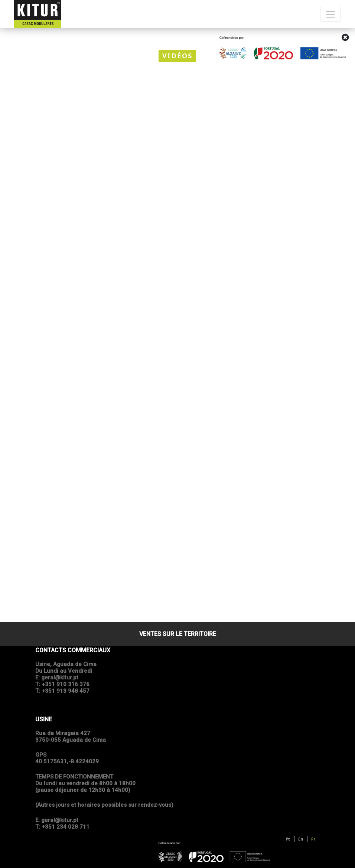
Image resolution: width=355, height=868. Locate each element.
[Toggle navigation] (330, 14)
